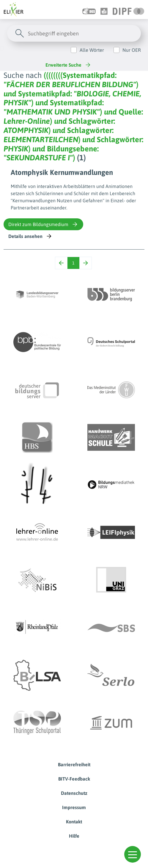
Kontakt (74, 822)
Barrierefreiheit (74, 764)
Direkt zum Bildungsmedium (43, 224)
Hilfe (74, 836)
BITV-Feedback (74, 779)
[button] (133, 854)
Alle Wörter (92, 50)
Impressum (74, 807)
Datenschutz (74, 793)
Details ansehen (30, 236)
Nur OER (132, 50)
